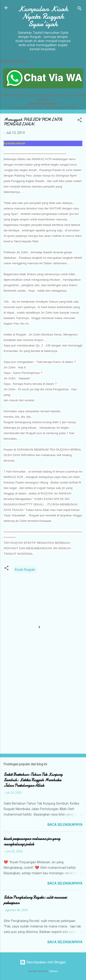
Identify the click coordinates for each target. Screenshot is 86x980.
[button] (80, 121)
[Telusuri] (80, 9)
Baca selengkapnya (65, 825)
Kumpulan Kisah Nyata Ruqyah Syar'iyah (43, 16)
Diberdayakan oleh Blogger (43, 962)
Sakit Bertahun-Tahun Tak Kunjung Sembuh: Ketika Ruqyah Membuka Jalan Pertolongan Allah (33, 780)
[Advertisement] (43, 714)
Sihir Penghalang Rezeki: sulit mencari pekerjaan (35, 900)
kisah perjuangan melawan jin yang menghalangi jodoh (32, 841)
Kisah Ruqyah (25, 570)
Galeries (53, 971)
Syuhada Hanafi (14, 143)
